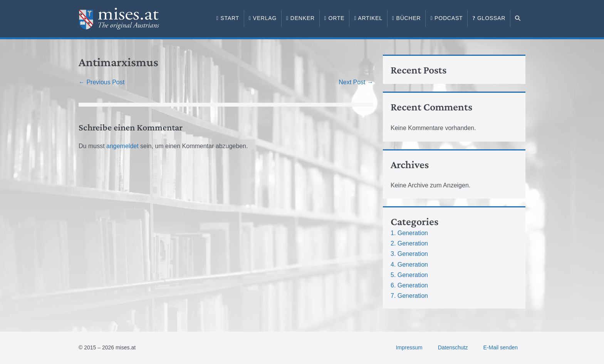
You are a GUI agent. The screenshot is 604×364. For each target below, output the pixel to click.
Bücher (407, 18)
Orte (334, 18)
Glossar (489, 18)
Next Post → (356, 82)
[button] (518, 18)
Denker (300, 18)
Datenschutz (453, 347)
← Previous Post (102, 82)
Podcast (446, 18)
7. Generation (409, 296)
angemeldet (122, 146)
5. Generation (409, 275)
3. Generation (409, 254)
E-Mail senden (501, 347)
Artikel (368, 18)
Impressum (409, 347)
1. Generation (409, 233)
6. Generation (409, 285)
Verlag (263, 18)
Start (228, 18)
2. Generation (409, 243)
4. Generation (409, 265)
